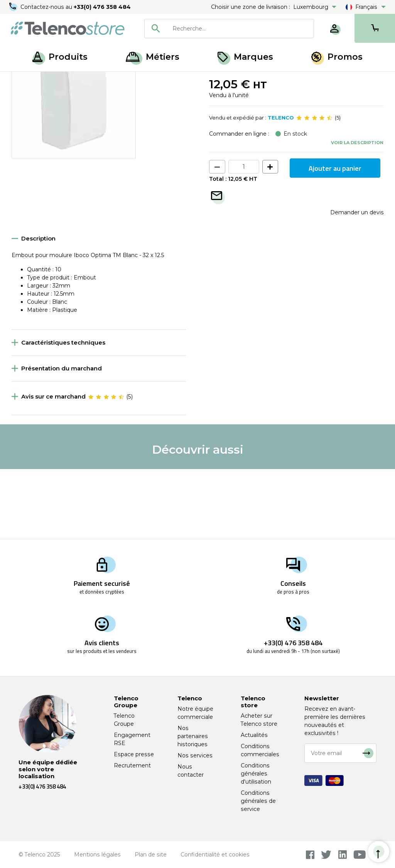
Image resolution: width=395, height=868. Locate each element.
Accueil (21, 80)
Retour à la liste (35, 97)
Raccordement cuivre (67, 80)
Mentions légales (97, 855)
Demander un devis (357, 283)
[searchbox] (240, 29)
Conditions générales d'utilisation (256, 774)
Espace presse (134, 754)
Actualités (254, 735)
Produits (60, 57)
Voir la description (357, 212)
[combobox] (229, 29)
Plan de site (151, 855)
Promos (337, 57)
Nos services (195, 755)
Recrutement (132, 765)
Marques (245, 57)
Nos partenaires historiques (193, 736)
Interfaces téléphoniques (134, 80)
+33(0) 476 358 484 (102, 7)
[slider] (314, 188)
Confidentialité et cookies (215, 855)
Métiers (153, 57)
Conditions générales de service (258, 801)
